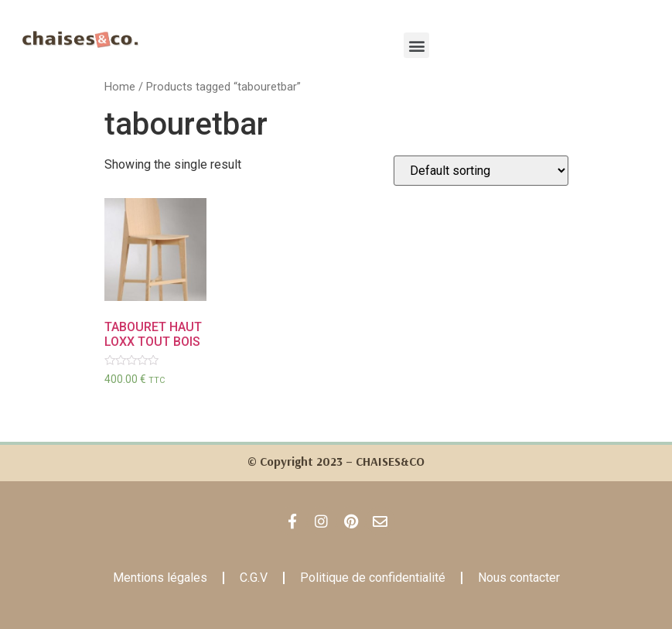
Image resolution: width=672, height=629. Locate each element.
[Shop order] (482, 171)
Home (121, 87)
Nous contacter (520, 578)
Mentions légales (161, 578)
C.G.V (254, 578)
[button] (416, 45)
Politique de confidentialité (374, 578)
